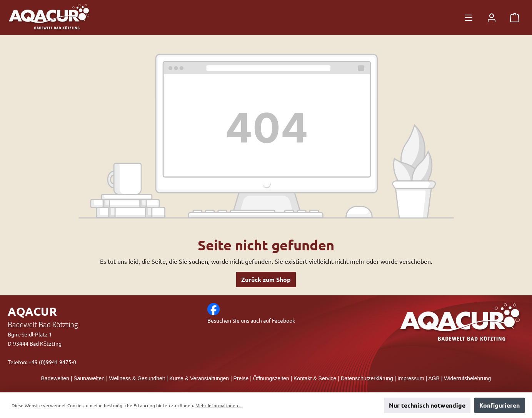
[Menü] (469, 17)
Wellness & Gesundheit (137, 378)
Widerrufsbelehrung (467, 378)
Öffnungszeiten (271, 378)
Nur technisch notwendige (427, 405)
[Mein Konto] (492, 17)
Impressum (411, 378)
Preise (241, 378)
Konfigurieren (499, 405)
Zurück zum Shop (266, 279)
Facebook (284, 320)
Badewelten (55, 378)
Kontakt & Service (315, 378)
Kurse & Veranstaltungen (199, 378)
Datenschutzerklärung (367, 378)
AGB (434, 378)
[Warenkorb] (515, 17)
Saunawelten (89, 378)
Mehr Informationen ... (219, 405)
